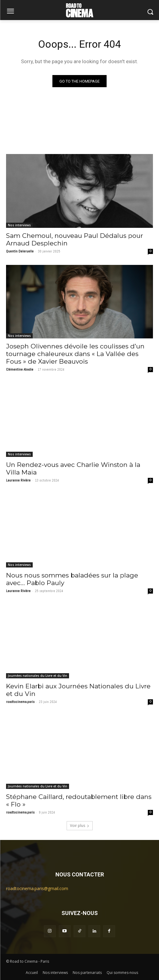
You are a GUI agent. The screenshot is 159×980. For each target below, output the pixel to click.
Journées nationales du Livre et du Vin (38, 676)
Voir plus (80, 826)
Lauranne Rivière (18, 480)
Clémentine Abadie (20, 369)
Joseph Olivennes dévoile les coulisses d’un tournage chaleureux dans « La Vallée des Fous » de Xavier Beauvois (75, 354)
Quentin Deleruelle (20, 251)
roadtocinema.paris (20, 702)
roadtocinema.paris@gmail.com (37, 888)
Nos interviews (19, 225)
